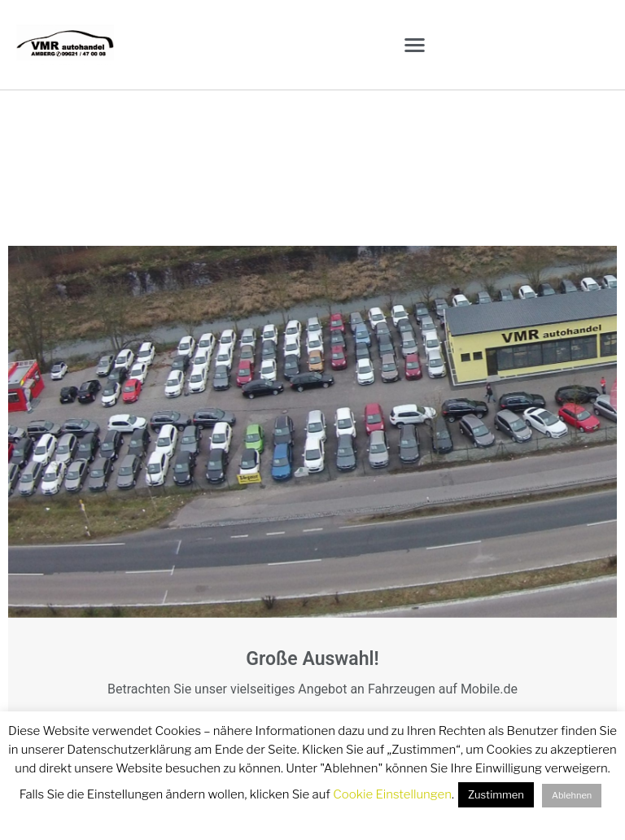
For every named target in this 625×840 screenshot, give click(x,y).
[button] (415, 45)
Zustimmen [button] (496, 794)
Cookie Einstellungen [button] (392, 794)
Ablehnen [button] (572, 795)
